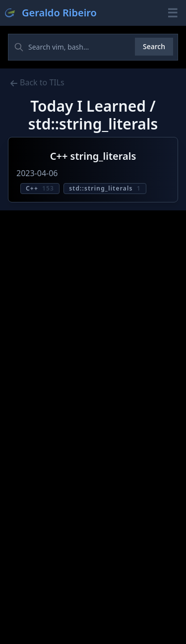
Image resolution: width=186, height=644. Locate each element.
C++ (40, 188)
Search (154, 46)
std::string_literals (105, 188)
